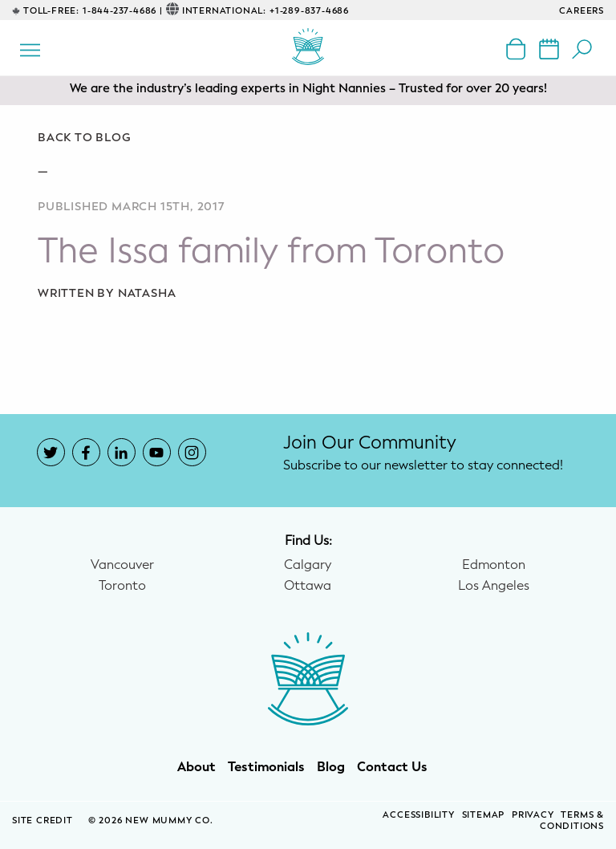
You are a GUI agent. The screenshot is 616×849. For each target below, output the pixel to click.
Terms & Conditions (572, 821)
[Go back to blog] (308, 138)
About (197, 767)
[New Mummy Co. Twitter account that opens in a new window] (51, 452)
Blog (331, 767)
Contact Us (392, 767)
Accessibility (418, 815)
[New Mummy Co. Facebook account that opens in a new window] (86, 452)
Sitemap (484, 815)
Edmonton (494, 565)
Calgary (308, 565)
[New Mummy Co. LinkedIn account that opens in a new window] (122, 452)
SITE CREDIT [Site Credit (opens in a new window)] (44, 821)
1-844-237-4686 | (123, 11)
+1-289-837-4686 (309, 11)
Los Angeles (494, 586)
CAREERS (582, 11)
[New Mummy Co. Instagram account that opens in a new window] (192, 452)
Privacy (533, 815)
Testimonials (266, 767)
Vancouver (122, 565)
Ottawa (308, 586)
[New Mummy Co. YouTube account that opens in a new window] (157, 452)
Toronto (122, 586)
